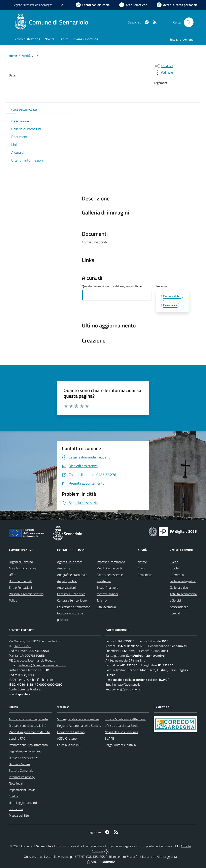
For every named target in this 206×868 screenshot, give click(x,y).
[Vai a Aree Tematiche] (133, 5)
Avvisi (142, 568)
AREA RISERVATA (101, 862)
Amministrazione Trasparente (28, 719)
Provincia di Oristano (71, 732)
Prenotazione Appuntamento (28, 745)
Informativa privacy (22, 777)
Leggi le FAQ (17, 738)
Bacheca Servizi (19, 764)
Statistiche (16, 809)
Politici (13, 600)
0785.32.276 (23, 646)
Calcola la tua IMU (69, 745)
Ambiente (64, 568)
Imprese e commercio (111, 562)
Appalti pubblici (67, 581)
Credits (13, 796)
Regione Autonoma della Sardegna (80, 726)
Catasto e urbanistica (71, 594)
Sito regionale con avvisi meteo (78, 719)
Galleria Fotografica (183, 581)
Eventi (174, 562)
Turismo (102, 600)
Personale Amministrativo (26, 594)
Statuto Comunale (21, 770)
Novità (26, 56)
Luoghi (174, 568)
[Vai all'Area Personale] (177, 5)
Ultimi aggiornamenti (23, 803)
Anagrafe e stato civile (72, 575)
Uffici (12, 575)
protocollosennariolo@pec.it (36, 660)
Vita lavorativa (106, 607)
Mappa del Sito (19, 815)
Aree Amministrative (23, 568)
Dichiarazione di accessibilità (28, 726)
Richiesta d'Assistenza (24, 758)
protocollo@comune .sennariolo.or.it (42, 665)
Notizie (142, 562)
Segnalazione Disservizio (25, 751)
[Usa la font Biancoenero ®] (93, 5)
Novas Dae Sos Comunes (121, 732)
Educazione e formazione (74, 607)
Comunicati (145, 575)
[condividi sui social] (164, 66)
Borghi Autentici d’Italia (120, 745)
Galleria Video (179, 587)
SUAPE (109, 738)
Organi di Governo (21, 562)
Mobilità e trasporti (109, 568)
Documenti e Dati (20, 581)
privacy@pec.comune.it (127, 689)
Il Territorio (177, 575)
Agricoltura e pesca (70, 562)
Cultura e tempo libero (72, 600)
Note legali (16, 783)
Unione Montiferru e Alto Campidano (129, 719)
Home (13, 56)
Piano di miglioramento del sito (29, 732)
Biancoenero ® (119, 857)
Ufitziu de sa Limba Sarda (121, 726)
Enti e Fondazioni (20, 587)
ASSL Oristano (67, 738)
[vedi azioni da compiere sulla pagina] (165, 72)
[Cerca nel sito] (189, 22)
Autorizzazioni (66, 587)
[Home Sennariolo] (53, 22)
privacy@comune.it (127, 684)
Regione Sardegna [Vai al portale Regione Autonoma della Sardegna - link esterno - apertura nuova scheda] (32, 5)
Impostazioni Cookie (22, 790)
